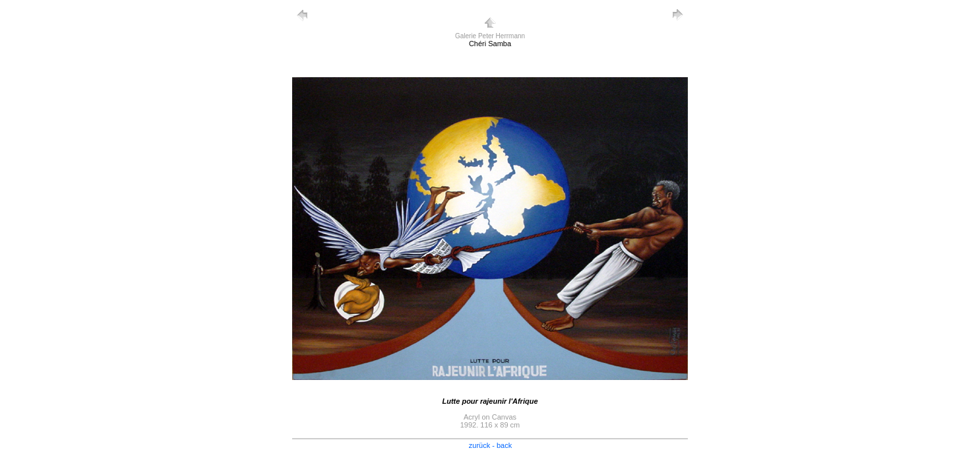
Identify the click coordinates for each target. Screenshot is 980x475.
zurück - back (490, 445)
